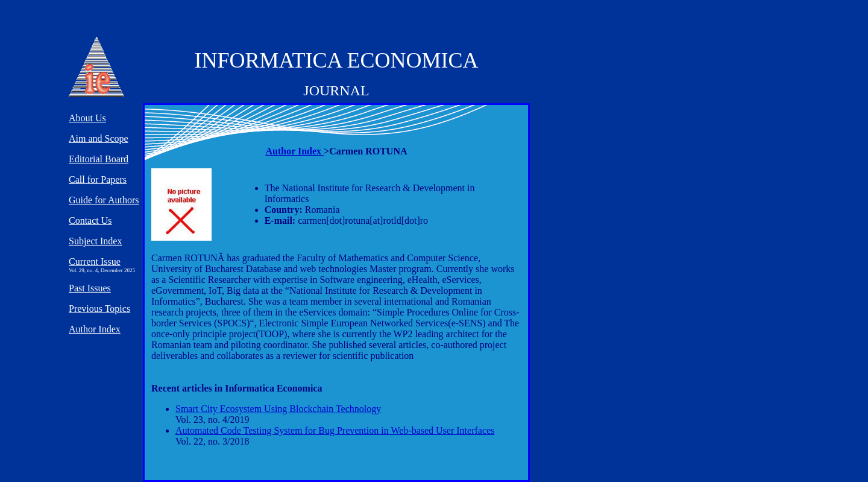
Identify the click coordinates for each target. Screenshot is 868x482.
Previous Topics (99, 309)
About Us (87, 118)
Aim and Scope (99, 138)
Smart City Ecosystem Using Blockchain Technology (278, 409)
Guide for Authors (104, 200)
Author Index (294, 151)
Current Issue (95, 262)
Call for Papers (98, 179)
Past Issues (90, 288)
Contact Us (90, 220)
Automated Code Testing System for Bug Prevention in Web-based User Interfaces (335, 430)
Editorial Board (99, 159)
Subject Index (95, 241)
